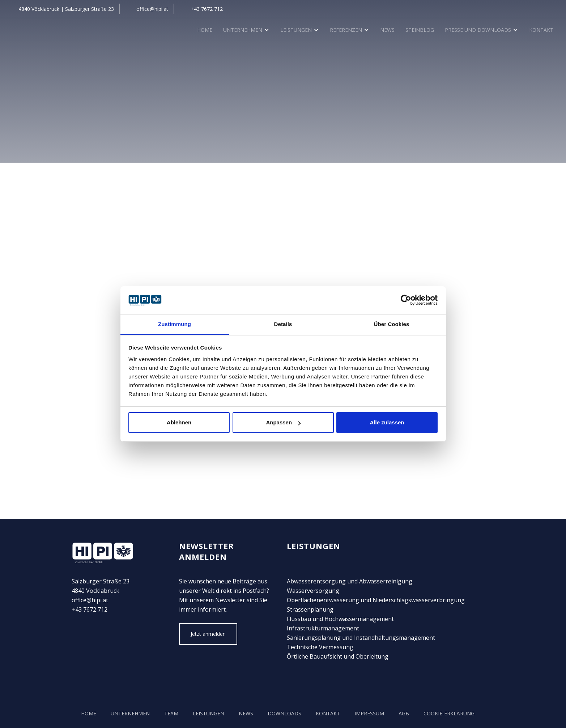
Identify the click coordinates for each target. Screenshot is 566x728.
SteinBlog (420, 30)
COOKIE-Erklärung (449, 713)
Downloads (284, 713)
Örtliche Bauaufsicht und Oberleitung (338, 656)
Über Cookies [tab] (392, 324)
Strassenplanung (310, 609)
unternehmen (130, 713)
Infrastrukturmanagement (323, 628)
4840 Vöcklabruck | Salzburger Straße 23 (66, 9)
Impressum (369, 713)
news (246, 713)
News (387, 30)
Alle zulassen (387, 422)
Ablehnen (179, 422)
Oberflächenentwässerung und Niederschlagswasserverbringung (376, 600)
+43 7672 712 (207, 9)
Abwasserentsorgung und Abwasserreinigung (350, 581)
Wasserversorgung (313, 591)
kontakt (328, 713)
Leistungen (208, 713)
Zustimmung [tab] (175, 324)
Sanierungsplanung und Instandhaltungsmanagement (361, 638)
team (171, 713)
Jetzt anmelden (208, 634)
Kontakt (541, 30)
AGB (404, 713)
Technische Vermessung (320, 647)
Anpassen (283, 422)
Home (205, 30)
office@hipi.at (152, 9)
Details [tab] (283, 324)
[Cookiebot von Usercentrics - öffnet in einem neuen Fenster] (406, 300)
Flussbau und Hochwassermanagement (340, 619)
